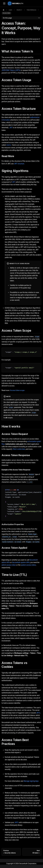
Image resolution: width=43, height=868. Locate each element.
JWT (11, 128)
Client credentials (19, 449)
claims (9, 145)
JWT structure (19, 164)
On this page (7, 18)
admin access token (9, 565)
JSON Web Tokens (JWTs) (11, 70)
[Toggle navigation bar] (4, 3)
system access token (28, 565)
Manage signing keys (31, 781)
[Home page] (3, 10)
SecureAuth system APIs (21, 562)
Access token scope (17, 390)
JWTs (38, 713)
